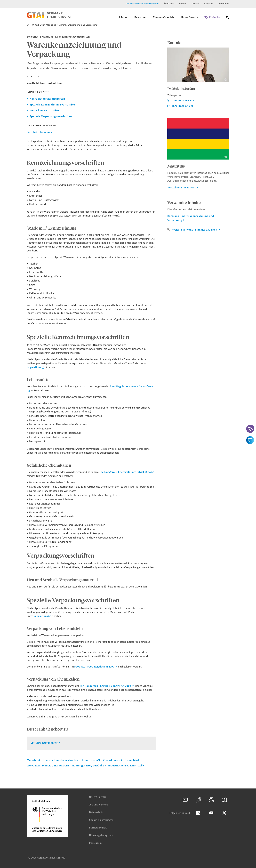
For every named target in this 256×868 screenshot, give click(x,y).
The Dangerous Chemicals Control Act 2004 (125, 472)
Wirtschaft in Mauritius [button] (182, 188)
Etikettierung (90, 760)
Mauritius (33, 760)
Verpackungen (112, 760)
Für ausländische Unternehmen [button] (142, 4)
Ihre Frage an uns (183, 106)
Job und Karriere (99, 805)
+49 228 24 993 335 (183, 101)
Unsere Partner (98, 797)
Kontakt (209, 4)
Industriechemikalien (121, 766)
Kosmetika (131, 760)
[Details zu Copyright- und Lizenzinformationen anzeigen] (226, 80)
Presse (195, 4)
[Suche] (228, 18)
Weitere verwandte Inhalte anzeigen (195, 230)
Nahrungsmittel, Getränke (88, 766)
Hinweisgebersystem (101, 835)
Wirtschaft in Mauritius (44, 25)
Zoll (140, 766)
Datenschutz (96, 812)
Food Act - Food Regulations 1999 (94, 667)
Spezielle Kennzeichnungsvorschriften (53, 105)
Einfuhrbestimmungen (41, 132)
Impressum (95, 843)
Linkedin (198, 813)
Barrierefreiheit (98, 828)
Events (183, 4)
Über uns (169, 4)
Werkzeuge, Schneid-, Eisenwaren (47, 766)
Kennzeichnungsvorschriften (47, 99)
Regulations (34, 367)
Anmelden (224, 4)
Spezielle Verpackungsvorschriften (51, 116)
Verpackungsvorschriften (45, 111)
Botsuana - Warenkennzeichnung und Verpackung (191, 218)
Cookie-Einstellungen (101, 820)
